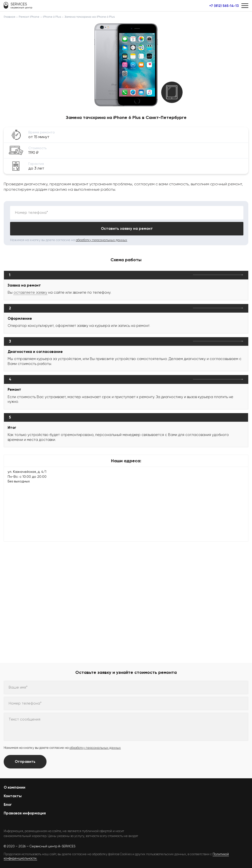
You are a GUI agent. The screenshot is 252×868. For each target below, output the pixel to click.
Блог (8, 805)
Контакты (13, 796)
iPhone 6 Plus (52, 17)
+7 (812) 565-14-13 (224, 6)
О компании (15, 787)
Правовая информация (25, 813)
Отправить (25, 762)
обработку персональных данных (102, 240)
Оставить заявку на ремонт (127, 229)
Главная (9, 17)
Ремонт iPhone (29, 17)
